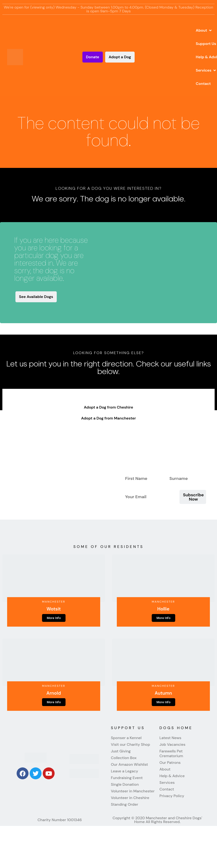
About (165, 769)
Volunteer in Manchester (133, 791)
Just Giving (121, 751)
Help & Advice (172, 776)
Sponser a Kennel (126, 738)
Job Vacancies (172, 745)
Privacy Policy (172, 796)
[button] (204, 30)
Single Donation (125, 785)
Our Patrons (170, 763)
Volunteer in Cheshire (130, 798)
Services (167, 783)
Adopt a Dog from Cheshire (108, 407)
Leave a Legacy (125, 771)
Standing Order (125, 805)
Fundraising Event (127, 778)
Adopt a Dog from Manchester (109, 418)
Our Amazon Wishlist (129, 765)
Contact (167, 789)
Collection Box (124, 758)
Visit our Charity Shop (130, 745)
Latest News (170, 738)
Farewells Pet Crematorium (171, 754)
